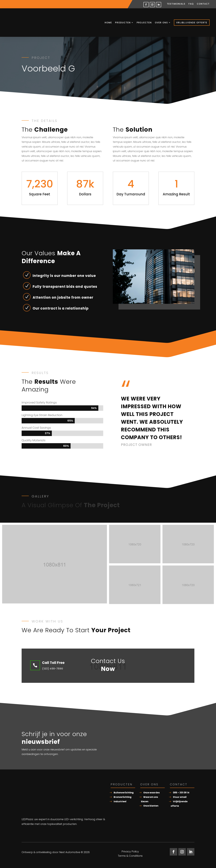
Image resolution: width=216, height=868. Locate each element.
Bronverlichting (123, 797)
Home (108, 23)
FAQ (191, 4)
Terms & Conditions (130, 856)
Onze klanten (151, 806)
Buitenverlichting (124, 793)
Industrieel (120, 801)
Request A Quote (163, 666)
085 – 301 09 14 (181, 793)
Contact (203, 4)
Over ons (161, 23)
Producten (123, 23)
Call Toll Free (53, 663)
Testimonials (176, 4)
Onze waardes (152, 793)
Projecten (144, 23)
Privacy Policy (130, 852)
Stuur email (180, 797)
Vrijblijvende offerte (192, 23)
